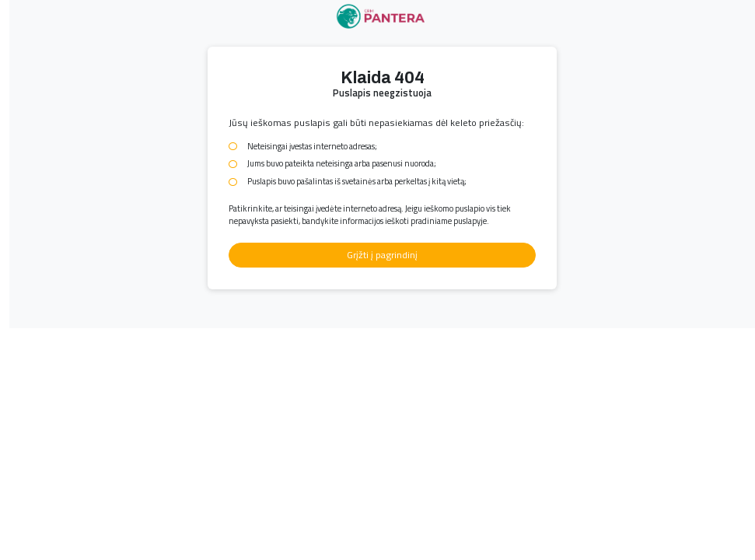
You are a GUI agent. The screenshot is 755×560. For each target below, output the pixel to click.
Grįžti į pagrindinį (382, 255)
